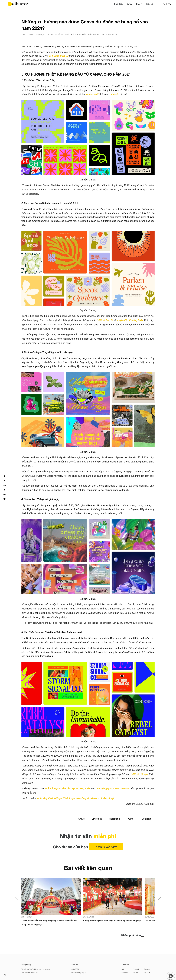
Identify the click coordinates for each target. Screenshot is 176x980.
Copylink (146, 819)
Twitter (131, 819)
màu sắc (115, 94)
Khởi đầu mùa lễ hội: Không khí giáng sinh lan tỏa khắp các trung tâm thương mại (49, 922)
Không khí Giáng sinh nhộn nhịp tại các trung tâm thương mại (112, 920)
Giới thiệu (119, 4)
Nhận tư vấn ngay (106, 847)
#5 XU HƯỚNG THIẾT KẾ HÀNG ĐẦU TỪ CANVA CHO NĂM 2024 (82, 34)
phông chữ (93, 94)
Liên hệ (150, 4)
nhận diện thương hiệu (130, 320)
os (5, 485)
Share (82, 819)
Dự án (130, 4)
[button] (160, 897)
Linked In (97, 819)
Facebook (114, 819)
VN (170, 4)
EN (164, 4)
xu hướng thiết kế (58, 56)
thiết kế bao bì (105, 320)
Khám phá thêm (133, 935)
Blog (139, 4)
